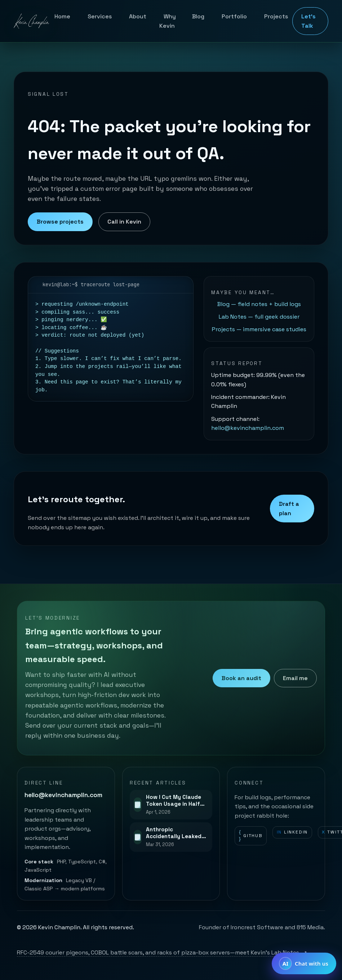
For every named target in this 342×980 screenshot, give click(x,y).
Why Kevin (168, 21)
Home (62, 16)
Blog (198, 16)
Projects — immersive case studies (259, 329)
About (138, 16)
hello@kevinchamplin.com (248, 428)
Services (100, 16)
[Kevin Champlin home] (32, 21)
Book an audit (241, 678)
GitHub (251, 836)
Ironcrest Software (257, 927)
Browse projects (60, 222)
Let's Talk (308, 21)
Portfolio (234, 16)
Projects (276, 16)
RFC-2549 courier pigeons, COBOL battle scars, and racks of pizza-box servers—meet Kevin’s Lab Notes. (162, 952)
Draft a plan (289, 509)
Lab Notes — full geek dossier (259, 317)
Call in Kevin (124, 222)
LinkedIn (292, 832)
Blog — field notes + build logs (259, 304)
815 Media (310, 927)
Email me (295, 678)
